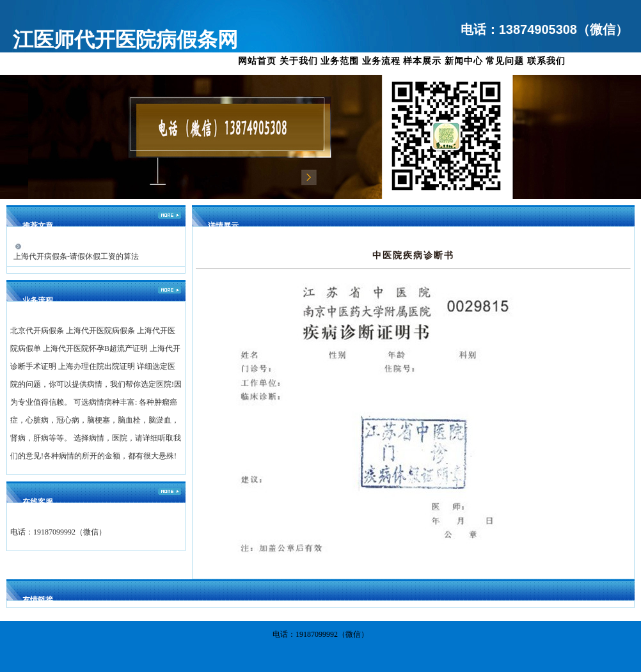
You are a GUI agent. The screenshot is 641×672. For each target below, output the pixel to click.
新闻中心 (464, 61)
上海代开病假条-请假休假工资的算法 (76, 256)
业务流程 (381, 61)
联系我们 (546, 61)
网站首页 (257, 61)
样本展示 (422, 61)
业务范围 (340, 61)
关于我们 (299, 61)
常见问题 (505, 61)
